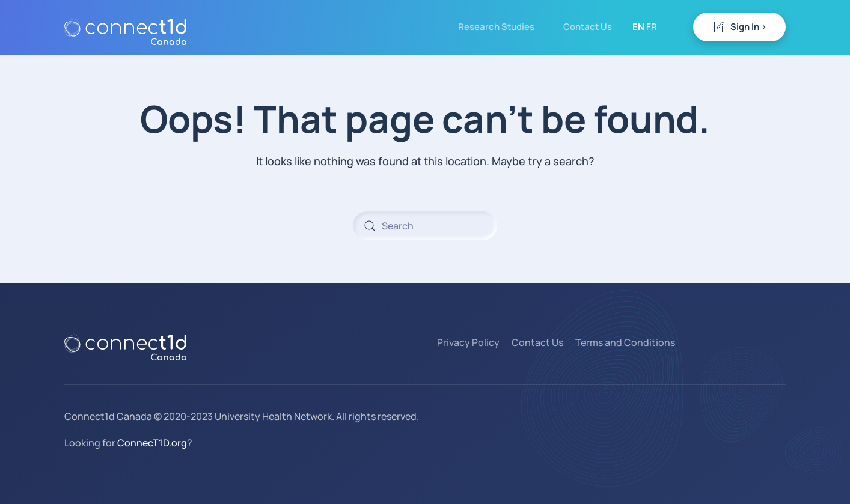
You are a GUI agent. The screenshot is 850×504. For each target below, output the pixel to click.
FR (652, 27)
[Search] (425, 226)
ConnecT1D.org (152, 443)
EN (638, 27)
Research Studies (496, 27)
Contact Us (588, 27)
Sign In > (739, 27)
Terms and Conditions (625, 342)
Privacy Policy (468, 342)
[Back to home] (125, 27)
